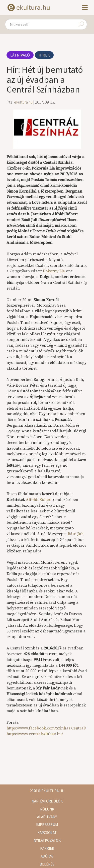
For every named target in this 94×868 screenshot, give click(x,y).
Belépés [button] (47, 864)
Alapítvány (47, 817)
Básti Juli (76, 534)
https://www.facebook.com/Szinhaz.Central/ (46, 728)
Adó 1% (47, 856)
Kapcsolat (47, 833)
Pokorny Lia (54, 271)
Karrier (47, 848)
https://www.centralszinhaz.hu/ (35, 734)
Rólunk (47, 809)
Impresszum (47, 825)
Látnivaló (20, 55)
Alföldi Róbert (39, 500)
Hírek (44, 55)
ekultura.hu (23, 102)
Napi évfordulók (47, 801)
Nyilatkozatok (47, 840)
